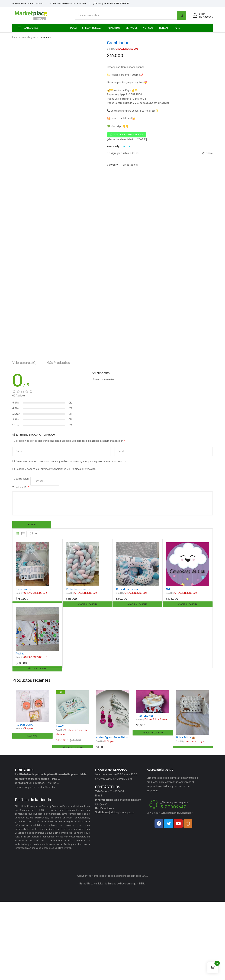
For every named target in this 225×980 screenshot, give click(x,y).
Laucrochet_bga (190, 820)
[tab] (24, 441)
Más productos (58, 440)
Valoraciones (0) (24, 440)
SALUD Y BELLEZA (92, 28)
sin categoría (29, 37)
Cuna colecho (24, 667)
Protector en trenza (78, 667)
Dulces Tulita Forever (152, 798)
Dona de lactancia (127, 667)
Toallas (20, 732)
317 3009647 (173, 885)
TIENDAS (164, 28)
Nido (169, 667)
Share (207, 154)
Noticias (148, 28)
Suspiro (24, 807)
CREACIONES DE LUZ (123, 49)
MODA (74, 28)
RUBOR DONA (24, 803)
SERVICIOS (132, 28)
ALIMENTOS (114, 28)
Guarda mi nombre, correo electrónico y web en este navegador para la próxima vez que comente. (71, 538)
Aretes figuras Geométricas (112, 816)
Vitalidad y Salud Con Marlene (72, 810)
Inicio (15, 37)
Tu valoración (21, 565)
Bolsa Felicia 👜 (186, 816)
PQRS (177, 28)
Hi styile (105, 820)
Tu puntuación (20, 556)
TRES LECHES (145, 794)
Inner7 (60, 805)
